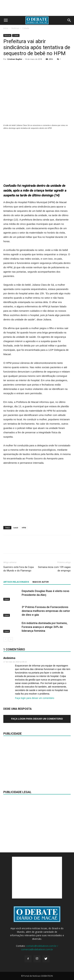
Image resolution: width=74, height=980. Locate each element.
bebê (16, 528)
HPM (24, 528)
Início (6, 28)
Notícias (15, 28)
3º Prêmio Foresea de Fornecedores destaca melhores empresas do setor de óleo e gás (46, 611)
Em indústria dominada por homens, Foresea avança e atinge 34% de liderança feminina (45, 627)
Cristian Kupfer (15, 59)
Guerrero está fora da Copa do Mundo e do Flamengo (18, 569)
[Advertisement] (37, 155)
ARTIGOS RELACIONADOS (16, 582)
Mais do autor (41, 582)
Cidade (26, 28)
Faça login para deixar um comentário (35, 698)
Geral (7, 599)
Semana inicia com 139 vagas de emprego (54, 569)
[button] (69, 20)
